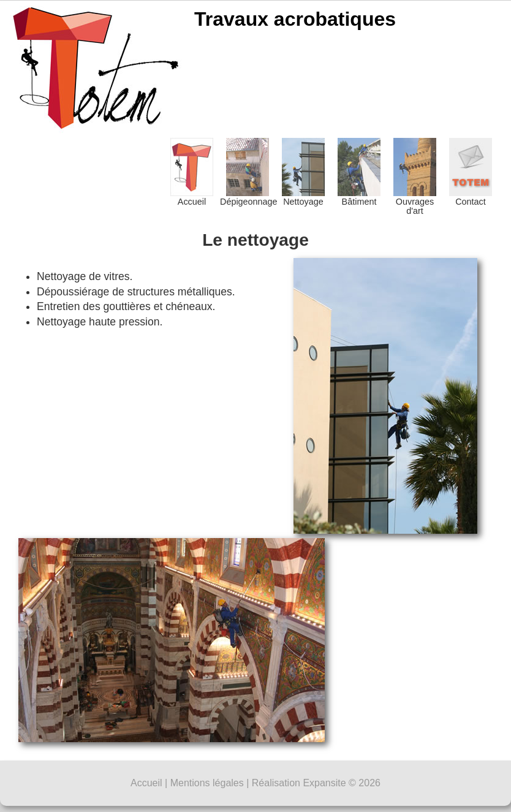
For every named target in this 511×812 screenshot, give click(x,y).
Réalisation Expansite (299, 783)
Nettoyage (303, 172)
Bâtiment (359, 172)
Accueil (192, 172)
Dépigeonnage (248, 172)
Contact (471, 172)
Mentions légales (207, 783)
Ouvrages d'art (415, 177)
